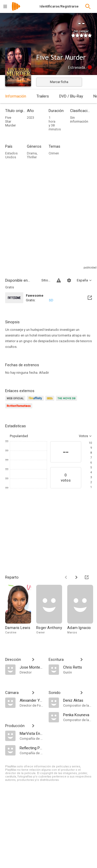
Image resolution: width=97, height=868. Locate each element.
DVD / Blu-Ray (71, 96)
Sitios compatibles (46, 280)
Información (16, 96)
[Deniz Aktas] (78, 700)
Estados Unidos (11, 155)
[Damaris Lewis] (21, 612)
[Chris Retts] (78, 667)
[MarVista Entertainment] (32, 733)
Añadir (44, 373)
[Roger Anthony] (52, 612)
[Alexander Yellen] (32, 700)
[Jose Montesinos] (32, 667)
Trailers (43, 96)
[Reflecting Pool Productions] (32, 748)
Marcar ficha (59, 82)
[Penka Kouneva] (78, 715)
